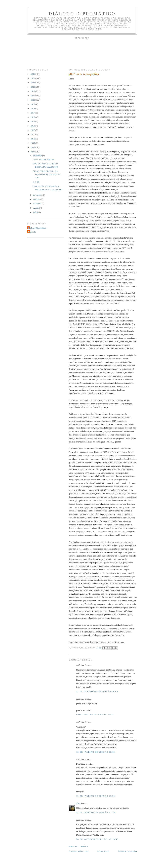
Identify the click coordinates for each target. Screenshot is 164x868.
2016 (33, 117)
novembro (38, 195)
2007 (33, 152)
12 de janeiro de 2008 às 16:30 (96, 796)
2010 (33, 139)
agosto (36, 208)
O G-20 (36, 182)
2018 (33, 108)
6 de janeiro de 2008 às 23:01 (95, 715)
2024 (33, 83)
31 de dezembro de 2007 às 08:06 (97, 691)
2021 (33, 95)
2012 (33, 130)
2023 (33, 87)
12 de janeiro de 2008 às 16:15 (96, 752)
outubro (37, 199)
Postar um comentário (78, 846)
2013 (33, 126)
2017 (33, 113)
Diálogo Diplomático (82, 14)
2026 (33, 74)
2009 (33, 143)
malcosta (32, 232)
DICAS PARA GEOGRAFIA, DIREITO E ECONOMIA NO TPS (47, 174)
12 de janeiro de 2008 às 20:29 (96, 812)
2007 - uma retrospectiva (43, 159)
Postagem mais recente (79, 851)
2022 (33, 91)
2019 (33, 104)
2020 (33, 100)
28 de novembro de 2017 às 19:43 (97, 839)
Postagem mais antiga (127, 851)
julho (36, 212)
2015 (33, 121)
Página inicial (103, 851)
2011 (33, 134)
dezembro (38, 155)
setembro (37, 204)
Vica (78, 803)
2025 (33, 78)
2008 (33, 147)
